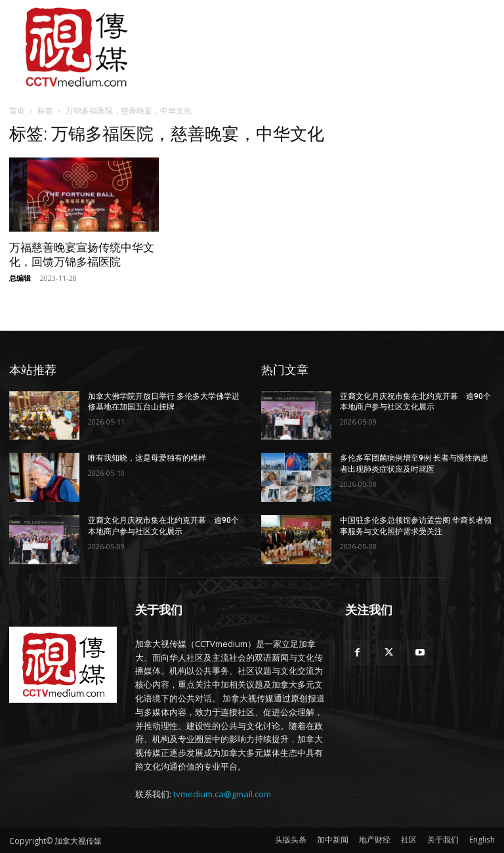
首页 (17, 111)
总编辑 (20, 278)
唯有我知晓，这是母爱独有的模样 (147, 458)
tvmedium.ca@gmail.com (222, 794)
